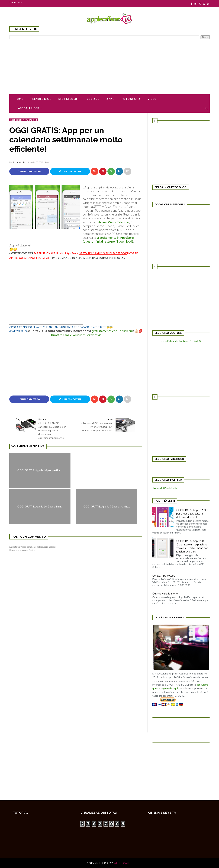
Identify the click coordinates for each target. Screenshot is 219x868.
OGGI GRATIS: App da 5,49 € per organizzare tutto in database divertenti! (193, 514)
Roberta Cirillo (19, 162)
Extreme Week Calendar (112, 222)
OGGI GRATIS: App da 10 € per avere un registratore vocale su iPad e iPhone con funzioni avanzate (192, 546)
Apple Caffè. (123, 863)
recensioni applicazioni (24, 120)
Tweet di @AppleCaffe (165, 488)
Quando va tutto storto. (165, 594)
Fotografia (131, 99)
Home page (16, 2)
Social (93, 99)
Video (152, 99)
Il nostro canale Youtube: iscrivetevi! (76, 335)
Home (19, 99)
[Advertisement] (109, 64)
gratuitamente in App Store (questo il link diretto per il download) (108, 239)
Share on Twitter (70, 171)
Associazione (30, 108)
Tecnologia (41, 99)
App (111, 99)
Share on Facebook (29, 171)
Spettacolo (69, 99)
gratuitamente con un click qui (112, 331)
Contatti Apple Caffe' (164, 576)
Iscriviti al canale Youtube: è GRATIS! (181, 341)
